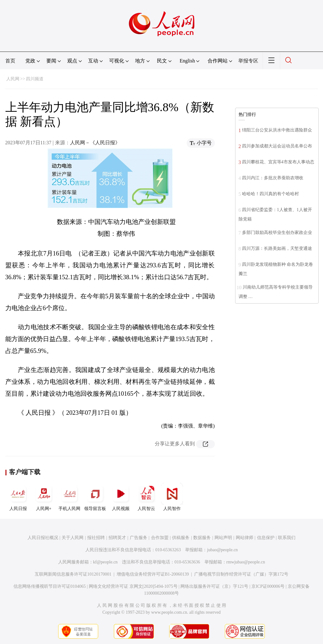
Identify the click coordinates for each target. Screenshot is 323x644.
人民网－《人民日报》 (95, 143)
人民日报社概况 (43, 538)
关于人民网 (73, 538)
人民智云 (146, 497)
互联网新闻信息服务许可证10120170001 (73, 574)
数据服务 (202, 538)
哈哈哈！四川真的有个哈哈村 (270, 194)
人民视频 (121, 497)
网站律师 (245, 538)
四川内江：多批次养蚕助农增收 (273, 178)
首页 (10, 61)
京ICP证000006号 (268, 586)
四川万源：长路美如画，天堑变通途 (277, 248)
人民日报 (18, 497)
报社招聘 (96, 538)
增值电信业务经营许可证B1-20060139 (153, 574)
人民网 (13, 79)
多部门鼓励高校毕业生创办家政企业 (277, 233)
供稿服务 (181, 538)
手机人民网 (69, 497)
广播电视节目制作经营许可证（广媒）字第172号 (241, 574)
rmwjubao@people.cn (246, 562)
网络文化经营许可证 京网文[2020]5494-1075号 (133, 586)
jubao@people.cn (222, 550)
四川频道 (35, 79)
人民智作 (172, 497)
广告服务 (139, 538)
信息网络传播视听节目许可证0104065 (50, 586)
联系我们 (287, 538)
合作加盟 (160, 538)
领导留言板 (95, 497)
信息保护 (266, 538)
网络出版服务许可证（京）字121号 (214, 586)
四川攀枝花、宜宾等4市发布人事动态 (278, 162)
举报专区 (248, 61)
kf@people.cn (106, 562)
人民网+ (44, 497)
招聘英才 (117, 538)
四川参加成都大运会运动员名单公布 (277, 146)
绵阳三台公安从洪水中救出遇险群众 (277, 130)
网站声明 (223, 538)
